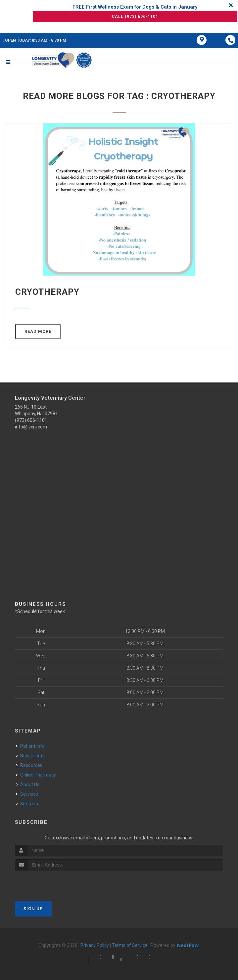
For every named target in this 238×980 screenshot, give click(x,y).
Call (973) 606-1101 (135, 17)
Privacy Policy (95, 945)
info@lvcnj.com (31, 427)
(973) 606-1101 (31, 420)
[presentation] (50, 883)
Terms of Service (130, 945)
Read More (38, 331)
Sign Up (33, 909)
